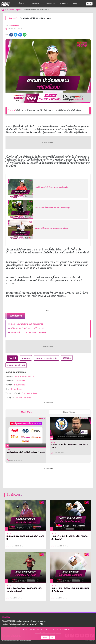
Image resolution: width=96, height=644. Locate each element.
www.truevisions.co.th (24, 376)
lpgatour (26, 358)
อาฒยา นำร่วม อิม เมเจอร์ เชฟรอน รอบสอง (28, 332)
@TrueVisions (19, 385)
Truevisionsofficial (29, 393)
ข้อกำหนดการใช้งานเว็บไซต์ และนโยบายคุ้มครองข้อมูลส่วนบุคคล (48, 633)
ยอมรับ (45, 637)
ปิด (52, 637)
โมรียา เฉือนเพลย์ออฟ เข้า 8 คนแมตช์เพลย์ (27, 324)
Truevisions (20, 381)
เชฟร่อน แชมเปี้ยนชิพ (16, 365)
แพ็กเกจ (22, 4)
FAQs (75, 4)
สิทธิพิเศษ (37, 4)
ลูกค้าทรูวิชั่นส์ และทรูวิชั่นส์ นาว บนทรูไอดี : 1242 (22, 624)
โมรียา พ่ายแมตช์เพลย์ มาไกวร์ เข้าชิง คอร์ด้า (27, 328)
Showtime (50, 4)
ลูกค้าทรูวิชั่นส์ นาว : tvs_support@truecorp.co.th (24, 621)
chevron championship (46, 358)
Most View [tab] (27, 412)
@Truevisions (16, 389)
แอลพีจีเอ (67, 358)
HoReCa (64, 4)
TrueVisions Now (23, 398)
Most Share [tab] (69, 412)
